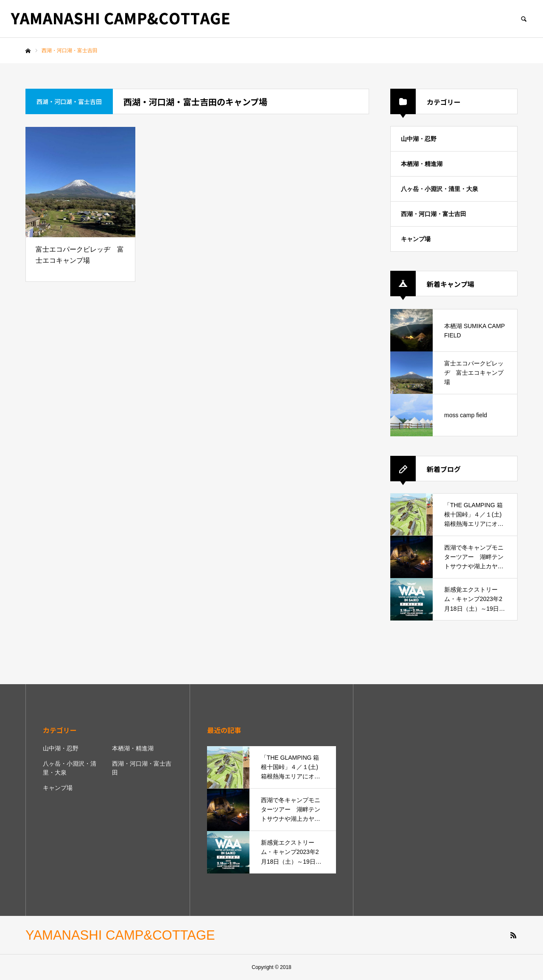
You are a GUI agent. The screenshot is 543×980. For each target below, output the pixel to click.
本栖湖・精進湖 (422, 164)
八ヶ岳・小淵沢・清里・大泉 (439, 189)
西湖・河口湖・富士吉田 (434, 214)
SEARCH (524, 19)
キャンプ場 (416, 239)
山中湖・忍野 (419, 139)
